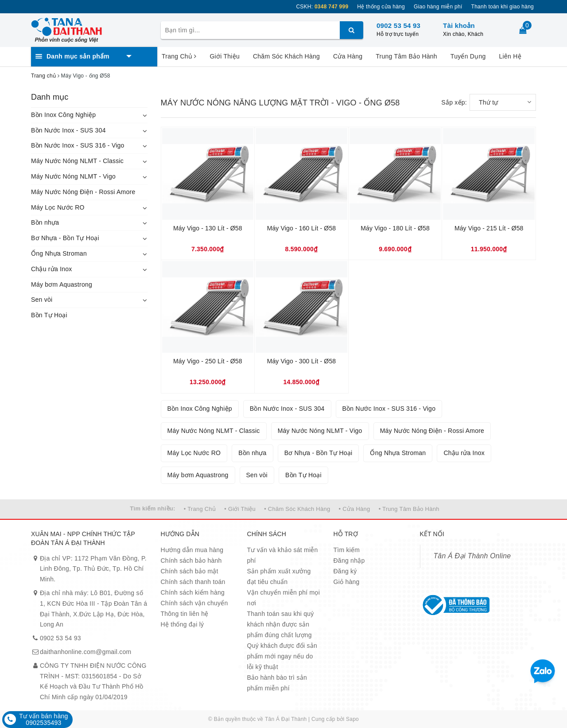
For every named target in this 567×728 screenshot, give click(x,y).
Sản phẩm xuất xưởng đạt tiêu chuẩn (279, 576)
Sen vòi (42, 300)
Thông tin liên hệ (185, 614)
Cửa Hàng (348, 56)
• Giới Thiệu (240, 509)
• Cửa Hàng (355, 509)
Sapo (352, 719)
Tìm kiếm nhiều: (152, 508)
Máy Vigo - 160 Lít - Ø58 (302, 228)
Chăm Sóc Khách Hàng (286, 56)
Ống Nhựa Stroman (59, 253)
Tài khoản (459, 25)
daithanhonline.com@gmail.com (85, 652)
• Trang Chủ (200, 509)
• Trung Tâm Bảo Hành (409, 509)
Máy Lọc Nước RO (58, 207)
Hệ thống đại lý (183, 624)
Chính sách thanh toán (193, 582)
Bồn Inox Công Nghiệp (63, 115)
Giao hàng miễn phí (438, 7)
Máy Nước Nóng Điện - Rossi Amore (83, 192)
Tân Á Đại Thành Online (472, 556)
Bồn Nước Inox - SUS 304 (68, 130)
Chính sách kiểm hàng (193, 592)
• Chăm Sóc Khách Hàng (297, 509)
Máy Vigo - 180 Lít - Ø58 (395, 228)
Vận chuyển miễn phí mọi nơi (284, 598)
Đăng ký (345, 571)
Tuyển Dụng (468, 56)
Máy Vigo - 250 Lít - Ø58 (208, 361)
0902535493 (43, 723)
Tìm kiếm (347, 550)
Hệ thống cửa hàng (381, 7)
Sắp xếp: (454, 102)
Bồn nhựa (45, 222)
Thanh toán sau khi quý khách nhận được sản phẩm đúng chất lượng (281, 624)
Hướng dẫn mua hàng (192, 550)
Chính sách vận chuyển (194, 603)
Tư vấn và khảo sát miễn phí (283, 555)
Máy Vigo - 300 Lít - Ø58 (302, 361)
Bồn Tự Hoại (49, 315)
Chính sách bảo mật (190, 571)
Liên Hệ (510, 56)
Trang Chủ (179, 56)
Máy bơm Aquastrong (62, 284)
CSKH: (322, 7)
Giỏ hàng (347, 582)
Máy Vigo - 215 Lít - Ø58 (489, 228)
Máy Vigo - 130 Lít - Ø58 (208, 228)
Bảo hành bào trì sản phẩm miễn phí (277, 683)
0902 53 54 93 (398, 25)
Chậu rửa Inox (52, 269)
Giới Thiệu (224, 56)
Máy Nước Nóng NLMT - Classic (77, 161)
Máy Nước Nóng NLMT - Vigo (73, 176)
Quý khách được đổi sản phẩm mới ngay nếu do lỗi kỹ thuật (282, 656)
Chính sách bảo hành (191, 561)
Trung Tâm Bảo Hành (406, 56)
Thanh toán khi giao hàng (503, 7)
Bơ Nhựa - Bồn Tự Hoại (65, 238)
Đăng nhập (349, 561)
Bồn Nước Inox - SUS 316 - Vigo (78, 145)
